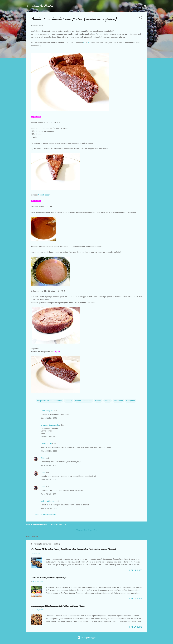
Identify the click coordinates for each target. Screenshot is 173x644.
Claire (43, 458)
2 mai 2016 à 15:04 (48, 465)
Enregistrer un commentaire (45, 514)
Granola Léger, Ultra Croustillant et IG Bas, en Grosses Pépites (58, 606)
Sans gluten (131, 401)
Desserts (69, 401)
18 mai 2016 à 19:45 (49, 508)
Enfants (98, 401)
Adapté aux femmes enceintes (49, 401)
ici (84, 43)
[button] (140, 18)
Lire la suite (136, 570)
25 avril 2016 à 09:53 (49, 418)
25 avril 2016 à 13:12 (49, 437)
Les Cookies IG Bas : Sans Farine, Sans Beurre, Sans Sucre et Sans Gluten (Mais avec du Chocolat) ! (74, 549)
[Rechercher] (145, 7)
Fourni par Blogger (86, 638)
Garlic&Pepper (44, 195)
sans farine (118, 401)
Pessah (108, 401)
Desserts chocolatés (84, 401)
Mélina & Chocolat (48, 501)
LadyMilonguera (47, 411)
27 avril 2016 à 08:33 (49, 451)
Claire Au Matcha (42, 6)
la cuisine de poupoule (50, 425)
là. (88, 43)
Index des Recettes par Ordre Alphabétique (49, 578)
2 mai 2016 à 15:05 (48, 480)
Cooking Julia (46, 444)
